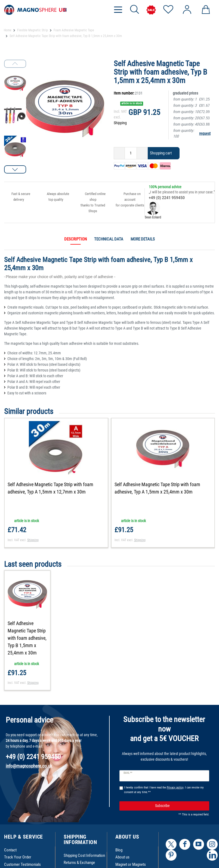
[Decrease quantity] (119, 153)
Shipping (120, 123)
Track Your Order (18, 857)
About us (122, 857)
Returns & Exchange (79, 863)
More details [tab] (143, 239)
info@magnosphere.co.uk (29, 766)
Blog (119, 850)
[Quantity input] (131, 153)
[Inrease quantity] (142, 153)
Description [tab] (75, 239)
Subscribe (180, 806)
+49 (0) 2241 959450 (167, 198)
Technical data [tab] (109, 239)
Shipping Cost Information (84, 855)
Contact (10, 850)
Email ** (128, 773)
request (205, 133)
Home (8, 30)
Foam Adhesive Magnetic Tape (74, 30)
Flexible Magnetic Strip (33, 30)
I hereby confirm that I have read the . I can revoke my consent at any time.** (164, 790)
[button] (15, 169)
